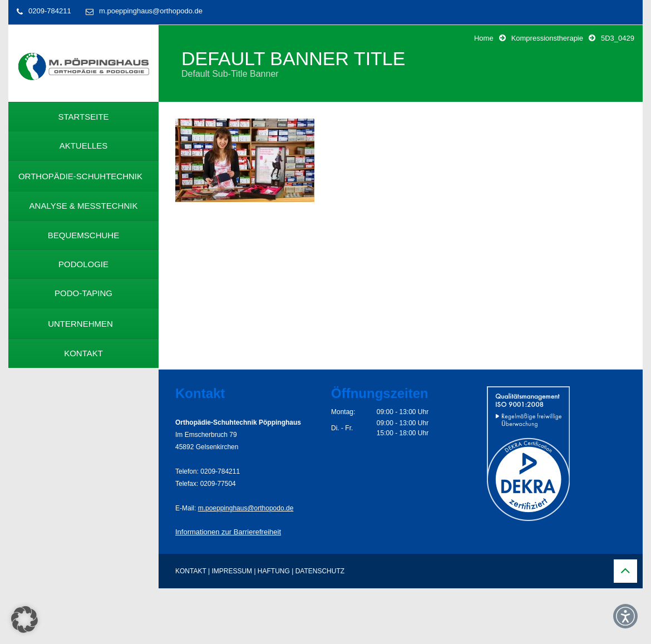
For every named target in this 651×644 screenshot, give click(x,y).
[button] (24, 620)
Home (484, 38)
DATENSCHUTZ (320, 571)
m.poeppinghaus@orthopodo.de (151, 11)
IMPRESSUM (232, 571)
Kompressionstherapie (547, 38)
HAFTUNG (274, 571)
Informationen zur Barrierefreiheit (228, 532)
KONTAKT (191, 571)
